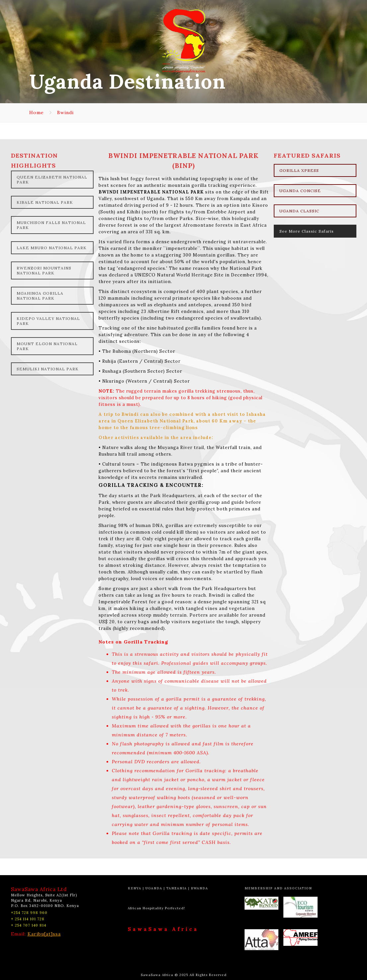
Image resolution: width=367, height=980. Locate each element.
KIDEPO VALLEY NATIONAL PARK (48, 321)
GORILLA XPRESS (299, 170)
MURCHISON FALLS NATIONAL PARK (51, 225)
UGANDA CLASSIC (299, 211)
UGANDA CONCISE (300, 191)
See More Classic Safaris (307, 231)
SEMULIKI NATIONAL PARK (48, 369)
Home (37, 113)
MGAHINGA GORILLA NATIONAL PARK (40, 296)
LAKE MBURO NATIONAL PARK (52, 248)
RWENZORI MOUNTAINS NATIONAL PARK (44, 270)
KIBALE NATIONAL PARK (45, 202)
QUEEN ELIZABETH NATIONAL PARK (52, 180)
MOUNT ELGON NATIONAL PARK (47, 346)
